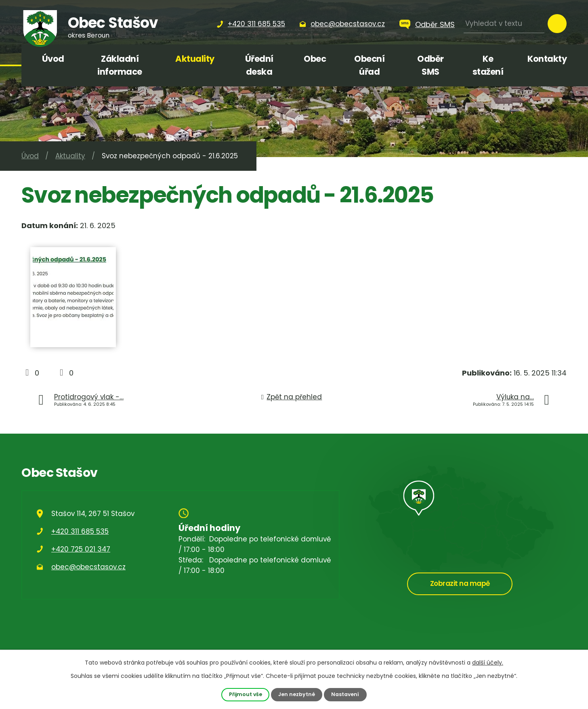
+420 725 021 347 (81, 549)
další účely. (488, 663)
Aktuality (195, 59)
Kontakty (547, 59)
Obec (315, 59)
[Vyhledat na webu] (504, 24)
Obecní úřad (369, 65)
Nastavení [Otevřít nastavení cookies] (346, 694)
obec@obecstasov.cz (88, 567)
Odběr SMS (435, 24)
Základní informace (120, 65)
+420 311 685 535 (80, 531)
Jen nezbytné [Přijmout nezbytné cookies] (297, 694)
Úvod (53, 59)
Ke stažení (488, 65)
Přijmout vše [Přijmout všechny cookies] (245, 694)
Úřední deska (259, 65)
